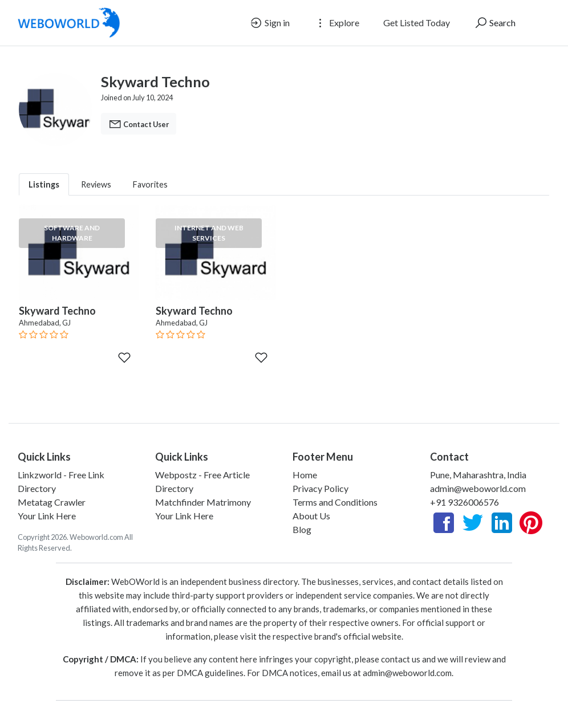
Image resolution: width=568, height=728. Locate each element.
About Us (311, 516)
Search (495, 23)
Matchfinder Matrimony (203, 502)
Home (305, 475)
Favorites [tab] (150, 184)
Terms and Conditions (335, 502)
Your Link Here (47, 516)
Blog (302, 529)
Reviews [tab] (96, 184)
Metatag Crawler (52, 502)
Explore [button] (336, 23)
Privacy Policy (320, 488)
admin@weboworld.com (478, 488)
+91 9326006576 (464, 502)
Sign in (269, 23)
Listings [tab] (44, 184)
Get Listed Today (417, 23)
